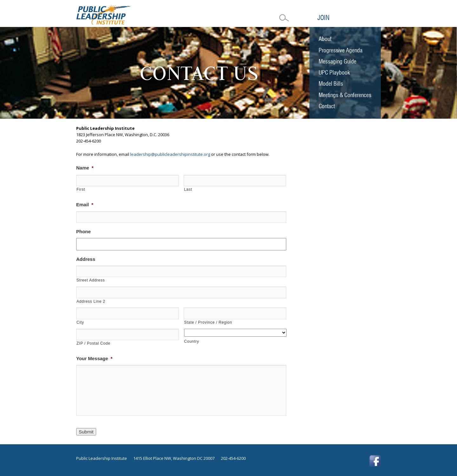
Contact (327, 106)
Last (188, 189)
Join (323, 18)
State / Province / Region (208, 322)
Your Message (94, 358)
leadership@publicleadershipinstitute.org (170, 154)
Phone (83, 231)
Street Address (91, 280)
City (80, 322)
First (81, 189)
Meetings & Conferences (345, 95)
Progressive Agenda (341, 50)
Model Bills (331, 84)
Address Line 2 (91, 301)
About (325, 39)
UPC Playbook (334, 73)
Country (192, 341)
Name (85, 168)
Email (85, 205)
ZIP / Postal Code (93, 343)
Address (86, 259)
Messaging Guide (338, 61)
